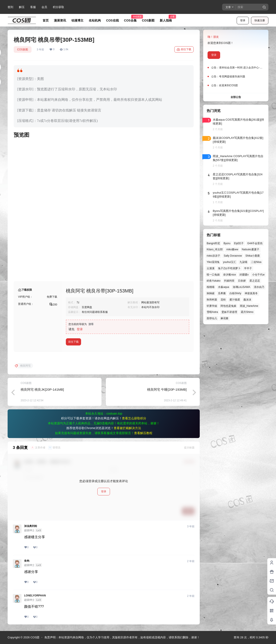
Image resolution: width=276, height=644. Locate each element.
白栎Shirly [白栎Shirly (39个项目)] (235, 293)
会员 (44, 7)
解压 (22, 7)
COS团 (34, 637)
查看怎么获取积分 (134, 418)
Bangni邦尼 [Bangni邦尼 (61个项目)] (213, 243)
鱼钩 (27, 561)
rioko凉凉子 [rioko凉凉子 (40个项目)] (213, 256)
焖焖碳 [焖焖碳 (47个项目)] (211, 293)
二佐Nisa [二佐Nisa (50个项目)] (256, 262)
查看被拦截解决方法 (127, 428)
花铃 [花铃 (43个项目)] (223, 300)
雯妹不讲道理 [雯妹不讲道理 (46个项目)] (229, 312)
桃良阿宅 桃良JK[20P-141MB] (42, 389)
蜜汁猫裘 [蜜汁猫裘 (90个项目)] (235, 300)
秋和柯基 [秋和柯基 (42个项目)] (212, 300)
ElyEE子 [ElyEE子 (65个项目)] (239, 243)
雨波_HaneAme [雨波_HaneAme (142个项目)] (249, 306)
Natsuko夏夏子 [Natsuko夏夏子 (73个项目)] (251, 249)
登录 (243, 20)
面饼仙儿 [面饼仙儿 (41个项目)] (212, 318)
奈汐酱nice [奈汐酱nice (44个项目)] (229, 275)
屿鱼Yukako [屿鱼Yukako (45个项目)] (214, 281)
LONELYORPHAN (35, 596)
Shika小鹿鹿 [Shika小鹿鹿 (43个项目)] (253, 256)
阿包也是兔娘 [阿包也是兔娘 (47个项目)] (228, 306)
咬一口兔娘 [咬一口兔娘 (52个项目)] (213, 275)
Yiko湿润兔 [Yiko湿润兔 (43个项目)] (213, 262)
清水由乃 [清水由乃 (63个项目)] (259, 287)
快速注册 (260, 20)
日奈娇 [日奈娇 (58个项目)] (242, 281)
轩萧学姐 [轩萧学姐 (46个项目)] (212, 306)
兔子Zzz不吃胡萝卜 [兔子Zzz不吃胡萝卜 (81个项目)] (229, 268)
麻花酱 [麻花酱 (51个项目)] (224, 318)
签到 (10, 7)
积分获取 (58, 7)
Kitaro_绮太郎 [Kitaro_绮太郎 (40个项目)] (215, 249)
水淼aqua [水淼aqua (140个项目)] (224, 287)
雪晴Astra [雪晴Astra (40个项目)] (212, 312)
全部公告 (236, 97)
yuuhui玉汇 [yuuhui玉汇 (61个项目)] (229, 262)
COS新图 (23, 50)
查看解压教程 (143, 433)
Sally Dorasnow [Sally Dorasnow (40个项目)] (233, 256)
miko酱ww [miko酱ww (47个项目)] (232, 249)
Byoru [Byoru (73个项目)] (227, 243)
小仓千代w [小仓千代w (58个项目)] (258, 275)
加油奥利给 (31, 526)
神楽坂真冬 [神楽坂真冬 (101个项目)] (251, 293)
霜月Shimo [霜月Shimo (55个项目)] (247, 312)
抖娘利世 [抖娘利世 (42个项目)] (229, 281)
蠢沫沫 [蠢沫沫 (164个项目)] (247, 300)
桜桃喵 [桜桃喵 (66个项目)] (211, 287)
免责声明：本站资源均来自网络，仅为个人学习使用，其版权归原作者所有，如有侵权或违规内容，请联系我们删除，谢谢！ (122, 637)
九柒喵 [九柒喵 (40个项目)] (243, 262)
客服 (33, 7)
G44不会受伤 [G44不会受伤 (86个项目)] (255, 243)
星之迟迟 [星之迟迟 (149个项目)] (255, 281)
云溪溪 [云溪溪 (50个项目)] (211, 268)
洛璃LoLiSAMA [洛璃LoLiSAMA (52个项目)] (242, 287)
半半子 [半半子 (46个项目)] (248, 268)
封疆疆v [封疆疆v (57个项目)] (244, 275)
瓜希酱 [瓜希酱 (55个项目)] (222, 293)
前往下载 (184, 50)
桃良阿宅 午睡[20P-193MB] (167, 389)
